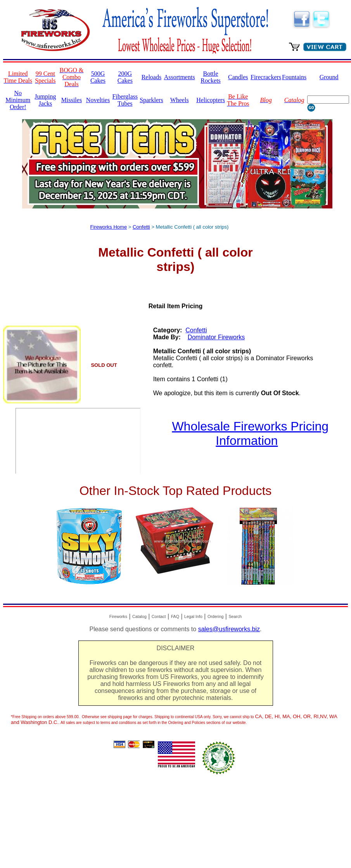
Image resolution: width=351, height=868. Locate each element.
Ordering (215, 616)
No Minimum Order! (18, 100)
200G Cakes (125, 77)
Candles (238, 77)
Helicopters (211, 100)
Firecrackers (266, 77)
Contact (159, 616)
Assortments (180, 77)
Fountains (294, 77)
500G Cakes (98, 77)
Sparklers (151, 100)
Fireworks (118, 616)
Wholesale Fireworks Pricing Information (250, 433)
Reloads (152, 77)
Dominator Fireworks (216, 337)
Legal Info (193, 616)
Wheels (180, 100)
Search (235, 616)
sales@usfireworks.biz (229, 629)
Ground (329, 77)
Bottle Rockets (211, 77)
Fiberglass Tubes (125, 100)
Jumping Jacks (45, 100)
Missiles (72, 100)
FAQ (175, 616)
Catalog (139, 616)
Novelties (98, 100)
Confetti (141, 227)
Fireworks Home (109, 227)
